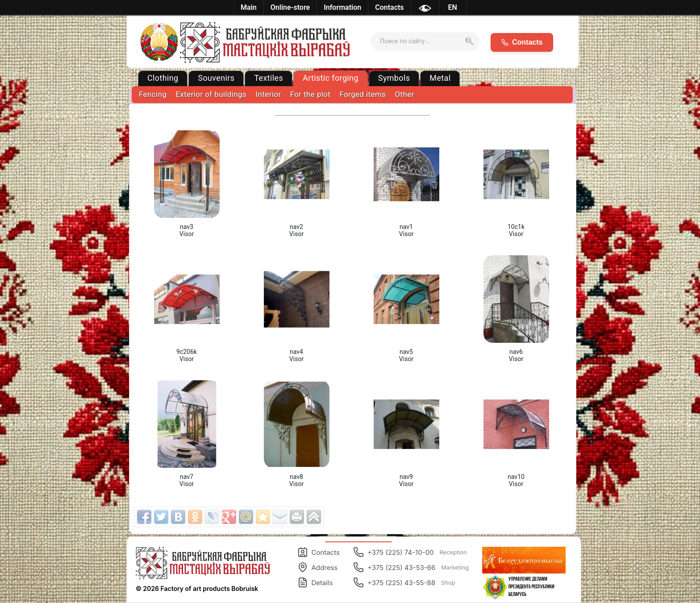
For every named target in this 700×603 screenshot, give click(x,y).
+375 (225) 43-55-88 (404, 582)
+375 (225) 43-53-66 (411, 567)
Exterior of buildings (211, 94)
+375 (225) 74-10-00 (410, 552)
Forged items (362, 94)
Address (318, 567)
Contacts (319, 552)
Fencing (153, 94)
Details (315, 582)
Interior (268, 94)
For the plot (310, 94)
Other (405, 94)
